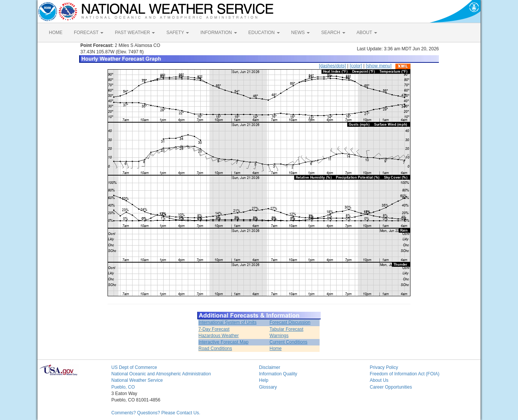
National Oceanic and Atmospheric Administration (161, 374)
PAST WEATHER (135, 33)
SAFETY (178, 33)
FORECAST (89, 33)
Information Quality (278, 374)
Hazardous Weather (219, 336)
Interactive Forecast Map (223, 342)
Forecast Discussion (290, 322)
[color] (356, 66)
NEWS (300, 33)
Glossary (268, 387)
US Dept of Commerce (134, 367)
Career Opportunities (391, 387)
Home (276, 348)
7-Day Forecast (214, 329)
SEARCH (333, 33)
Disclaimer (270, 367)
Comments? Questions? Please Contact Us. (156, 413)
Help (264, 380)
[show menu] (379, 66)
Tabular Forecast (286, 329)
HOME (56, 33)
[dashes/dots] (332, 66)
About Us (379, 380)
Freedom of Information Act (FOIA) (405, 374)
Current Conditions (289, 342)
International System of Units (227, 322)
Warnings (279, 336)
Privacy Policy (384, 367)
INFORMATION (218, 33)
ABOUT (367, 33)
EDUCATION (264, 33)
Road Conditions (215, 348)
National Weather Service (137, 380)
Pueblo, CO (123, 387)
